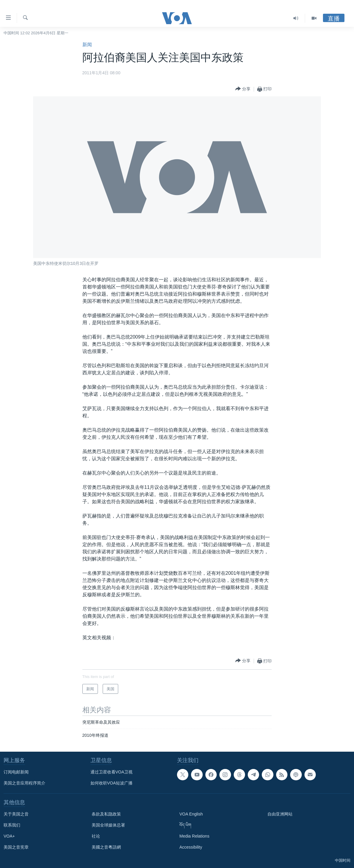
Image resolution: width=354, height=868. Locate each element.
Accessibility (191, 847)
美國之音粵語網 (106, 847)
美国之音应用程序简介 (24, 783)
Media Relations (194, 836)
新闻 (87, 45)
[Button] (243, 89)
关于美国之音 (16, 814)
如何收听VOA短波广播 (112, 783)
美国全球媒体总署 (108, 825)
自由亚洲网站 (280, 814)
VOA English (191, 814)
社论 (96, 836)
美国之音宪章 (16, 847)
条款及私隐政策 (106, 814)
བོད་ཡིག (185, 825)
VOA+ (9, 836)
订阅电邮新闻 (16, 772)
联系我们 (12, 825)
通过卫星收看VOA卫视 (112, 772)
